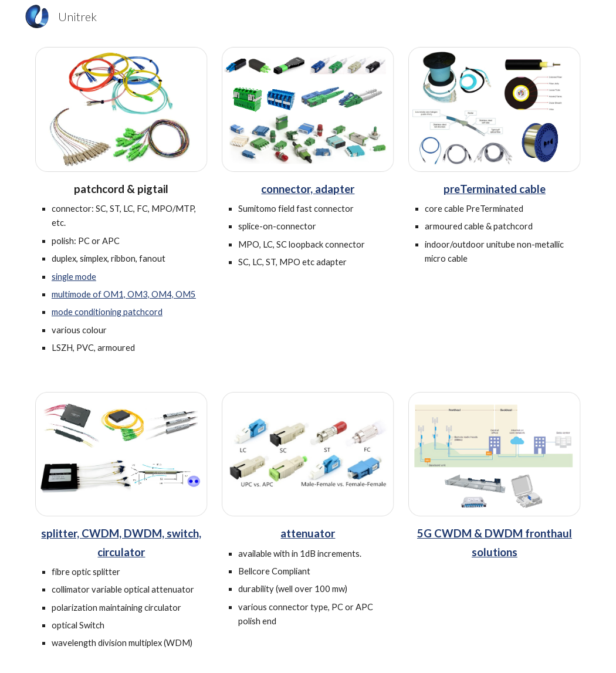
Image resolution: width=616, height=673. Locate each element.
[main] (121, 268)
